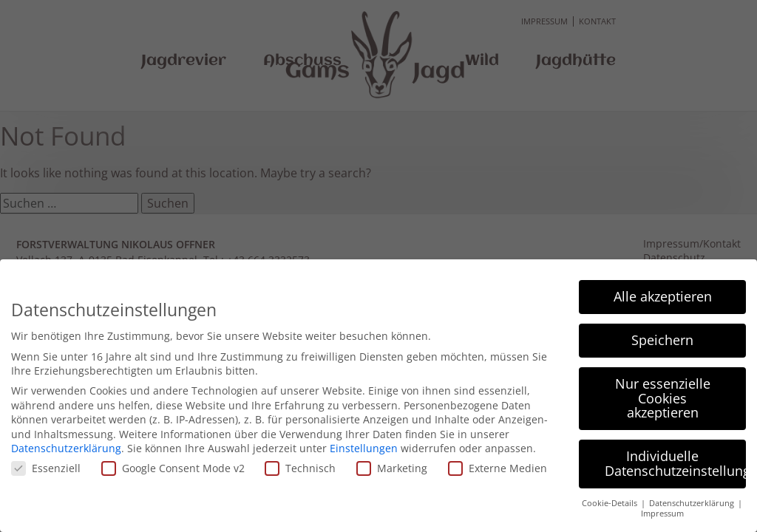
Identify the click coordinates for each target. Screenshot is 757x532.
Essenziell (46, 467)
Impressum (662, 513)
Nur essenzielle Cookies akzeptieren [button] (663, 397)
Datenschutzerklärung (66, 447)
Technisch (300, 467)
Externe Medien (498, 467)
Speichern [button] (662, 339)
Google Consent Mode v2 (173, 467)
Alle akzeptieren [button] (663, 296)
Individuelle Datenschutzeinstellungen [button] (675, 463)
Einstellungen (364, 447)
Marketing (392, 467)
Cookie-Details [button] (611, 502)
